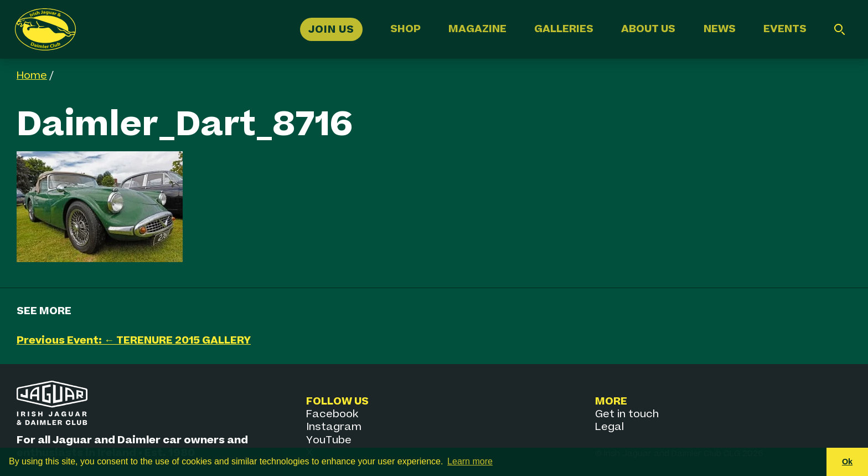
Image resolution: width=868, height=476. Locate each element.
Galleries (564, 29)
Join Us (331, 29)
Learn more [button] (470, 461)
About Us (648, 29)
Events (785, 29)
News (720, 29)
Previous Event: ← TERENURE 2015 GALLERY (134, 341)
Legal (609, 427)
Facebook (332, 414)
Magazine (477, 29)
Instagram (334, 427)
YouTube (329, 440)
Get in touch (627, 414)
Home (32, 76)
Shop (405, 29)
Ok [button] (847, 462)
